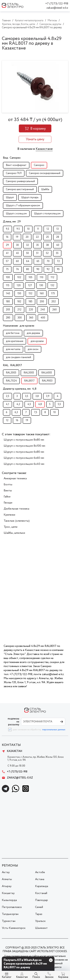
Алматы (7, 879)
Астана (40, 879)
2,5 (7, 396)
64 (28, 261)
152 (30, 294)
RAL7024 (11, 381)
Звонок (49, 977)
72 (58, 261)
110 (41, 277)
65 (38, 261)
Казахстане (44, 149)
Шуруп (10, 197)
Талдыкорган (10, 914)
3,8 (37, 396)
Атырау (7, 886)
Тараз (39, 914)
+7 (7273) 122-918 (57, 4)
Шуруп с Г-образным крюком (23, 206)
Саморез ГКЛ (14, 173)
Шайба (45, 189)
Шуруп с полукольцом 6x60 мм (24, 458)
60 (17, 261)
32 (28, 245)
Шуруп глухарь (30, 197)
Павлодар (41, 900)
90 (38, 269)
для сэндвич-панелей (18, 357)
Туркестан (9, 921)
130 (41, 285)
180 (8, 302)
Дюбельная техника (16, 509)
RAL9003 (47, 381)
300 (20, 318)
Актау (6, 872)
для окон (33, 349)
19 (17, 237)
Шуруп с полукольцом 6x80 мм (24, 452)
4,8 (40, 404)
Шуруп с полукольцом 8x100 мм (24, 446)
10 (28, 229)
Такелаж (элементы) (17, 521)
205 (8, 310)
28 (58, 237)
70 (48, 261)
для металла (13, 349)
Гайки (7, 497)
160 (42, 294)
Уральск (40, 921)
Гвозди (8, 503)
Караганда (42, 886)
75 (7, 269)
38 (47, 245)
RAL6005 (47, 373)
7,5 (36, 412)
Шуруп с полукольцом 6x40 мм (24, 464)
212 (19, 310)
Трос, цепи (11, 527)
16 (7, 237)
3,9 (48, 396)
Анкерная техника (15, 478)
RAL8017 (29, 381)
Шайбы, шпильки (14, 533)
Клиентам (22, 977)
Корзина (63, 977)
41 (7, 253)
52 (47, 253)
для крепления (15, 341)
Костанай (41, 893)
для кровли (37, 341)
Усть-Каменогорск (14, 928)
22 (37, 237)
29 (7, 245)
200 (42, 302)
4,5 (29, 404)
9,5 (7, 229)
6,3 (16, 412)
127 (30, 285)
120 (19, 285)
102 (19, 277)
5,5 (59, 404)
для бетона (13, 333)
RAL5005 (29, 373)
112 (52, 277)
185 (30, 302)
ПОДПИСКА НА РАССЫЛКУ (13, 722)
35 (37, 245)
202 (54, 302)
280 (8, 318)
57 (7, 261)
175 (53, 294)
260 (54, 310)
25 (47, 237)
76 (17, 269)
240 (43, 310)
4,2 (18, 404)
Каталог (7, 977)
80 (28, 269)
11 (38, 229)
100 (8, 277)
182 (19, 302)
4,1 (7, 404)
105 (30, 277)
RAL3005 (11, 373)
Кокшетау (8, 893)
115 (8, 285)
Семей (39, 907)
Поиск (36, 977)
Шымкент (41, 928)
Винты (8, 491)
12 (48, 229)
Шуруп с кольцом (16, 214)
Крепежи (9, 515)
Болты (8, 484)
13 (57, 229)
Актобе (40, 872)
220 (31, 310)
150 (19, 294)
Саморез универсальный (20, 181)
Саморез (39, 165)
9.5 (18, 229)
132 (52, 285)
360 (31, 318)
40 (58, 245)
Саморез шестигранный (20, 189)
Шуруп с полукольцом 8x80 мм (24, 440)
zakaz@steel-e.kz (57, 8)
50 (28, 253)
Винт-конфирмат (16, 165)
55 (57, 253)
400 (43, 318)
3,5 (27, 396)
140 (8, 294)
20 (27, 237)
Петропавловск (12, 907)
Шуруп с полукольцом (47, 214)
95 (58, 269)
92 (48, 269)
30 (17, 245)
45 (17, 253)
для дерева (33, 333)
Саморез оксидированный (45, 173)
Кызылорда (9, 900)
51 (37, 253)
